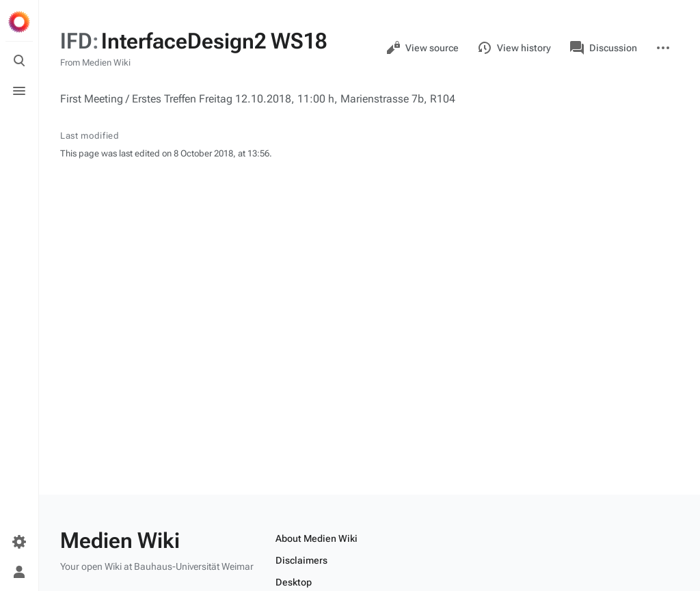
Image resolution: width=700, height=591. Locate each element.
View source (422, 48)
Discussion (604, 48)
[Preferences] (19, 542)
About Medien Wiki (317, 538)
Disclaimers (301, 560)
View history (514, 48)
